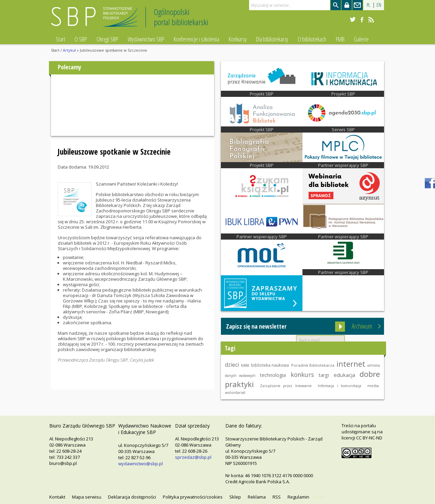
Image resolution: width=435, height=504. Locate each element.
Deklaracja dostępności (132, 497)
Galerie (361, 39)
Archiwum (362, 326)
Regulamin (298, 497)
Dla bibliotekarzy (272, 39)
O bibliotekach (312, 39)
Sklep (235, 497)
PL (368, 5)
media (373, 386)
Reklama (257, 497)
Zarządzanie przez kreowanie (286, 386)
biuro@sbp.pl (63, 463)
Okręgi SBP (107, 39)
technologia (273, 375)
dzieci (232, 365)
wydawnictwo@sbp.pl (141, 464)
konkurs (302, 375)
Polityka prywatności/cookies (193, 497)
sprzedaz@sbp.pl (193, 457)
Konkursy (238, 39)
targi (324, 375)
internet (351, 364)
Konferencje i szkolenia (196, 39)
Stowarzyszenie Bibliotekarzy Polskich (96, 20)
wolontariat (235, 392)
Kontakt (57, 497)
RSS (277, 497)
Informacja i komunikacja (340, 386)
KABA (245, 365)
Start (60, 39)
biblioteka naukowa (270, 365)
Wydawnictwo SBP (146, 39)
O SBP (81, 39)
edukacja (344, 375)
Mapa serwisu (87, 497)
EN (379, 5)
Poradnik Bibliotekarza (313, 365)
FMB (340, 39)
